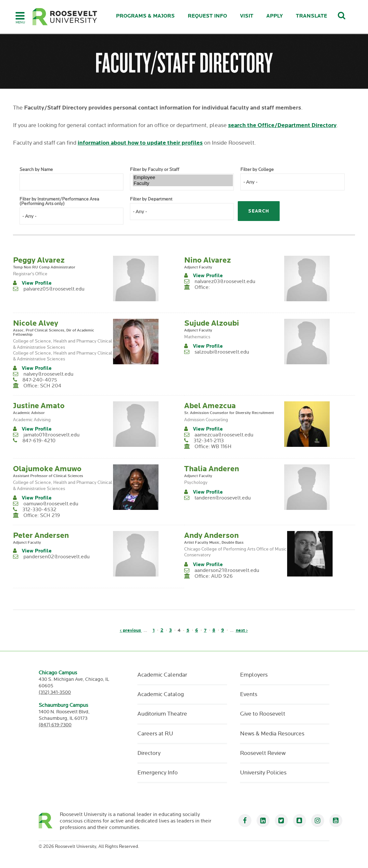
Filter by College (257, 170)
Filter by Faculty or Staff (155, 170)
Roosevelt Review (263, 753)
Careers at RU (155, 734)
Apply (275, 16)
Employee (183, 177)
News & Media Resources (272, 734)
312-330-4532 (39, 510)
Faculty (183, 183)
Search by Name (36, 170)
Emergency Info (158, 773)
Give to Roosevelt (263, 714)
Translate (311, 16)
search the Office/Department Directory (282, 125)
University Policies (263, 773)
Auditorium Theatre (162, 714)
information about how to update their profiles (140, 143)
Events (249, 694)
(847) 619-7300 (55, 725)
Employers (254, 675)
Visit (247, 16)
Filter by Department (151, 199)
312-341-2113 (209, 441)
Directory (149, 753)
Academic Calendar (162, 675)
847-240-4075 (40, 380)
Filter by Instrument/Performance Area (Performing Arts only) (59, 201)
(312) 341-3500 (55, 692)
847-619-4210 (39, 441)
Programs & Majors (145, 16)
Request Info (207, 16)
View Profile (37, 283)
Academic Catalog (161, 694)
